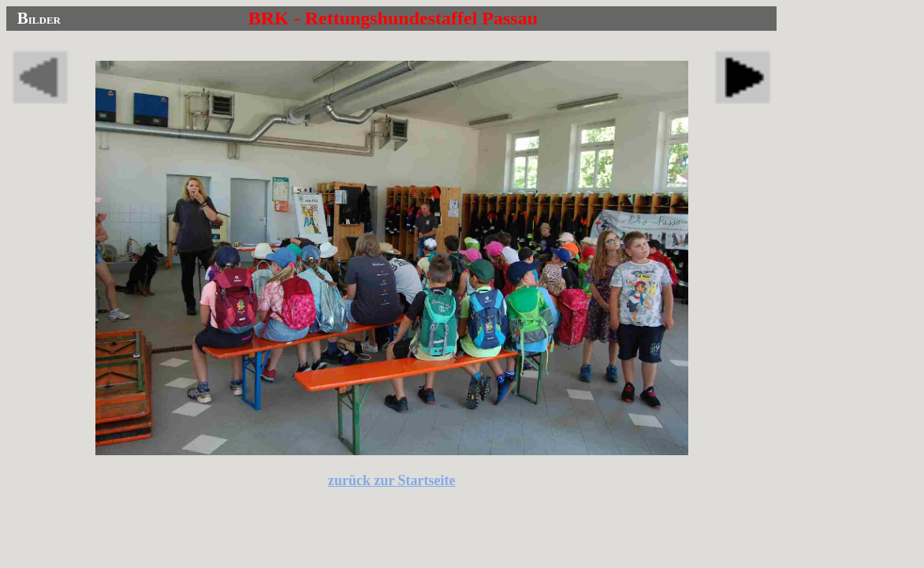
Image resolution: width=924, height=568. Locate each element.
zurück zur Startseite (392, 480)
